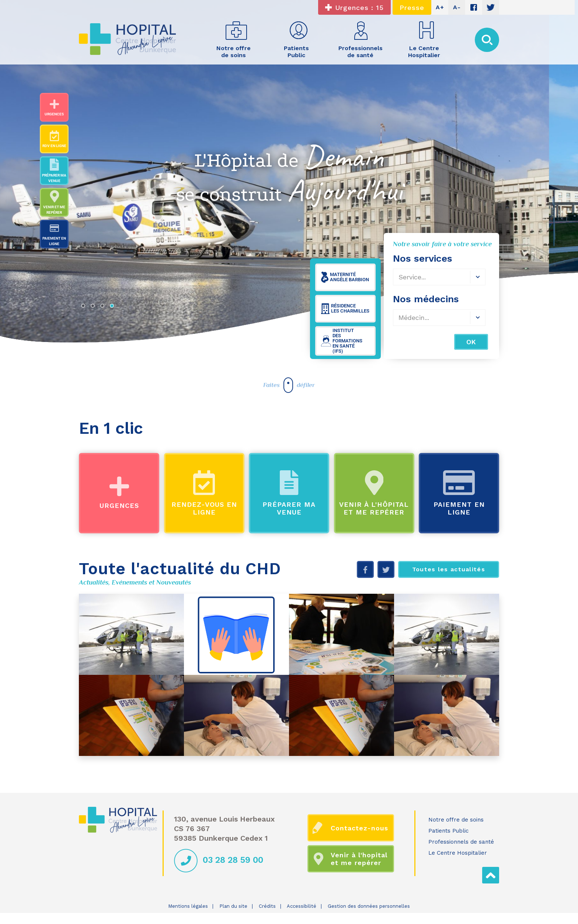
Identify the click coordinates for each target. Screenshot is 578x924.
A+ (440, 7)
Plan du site (233, 906)
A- (457, 7)
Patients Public (448, 831)
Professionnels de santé (461, 842)
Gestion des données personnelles (369, 906)
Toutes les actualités (449, 569)
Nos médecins (426, 299)
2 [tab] (94, 307)
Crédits (267, 906)
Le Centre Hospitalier (458, 853)
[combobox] (439, 277)
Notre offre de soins (456, 820)
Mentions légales (188, 906)
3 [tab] (104, 307)
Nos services (423, 258)
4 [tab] (114, 307)
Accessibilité (302, 906)
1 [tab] (85, 307)
